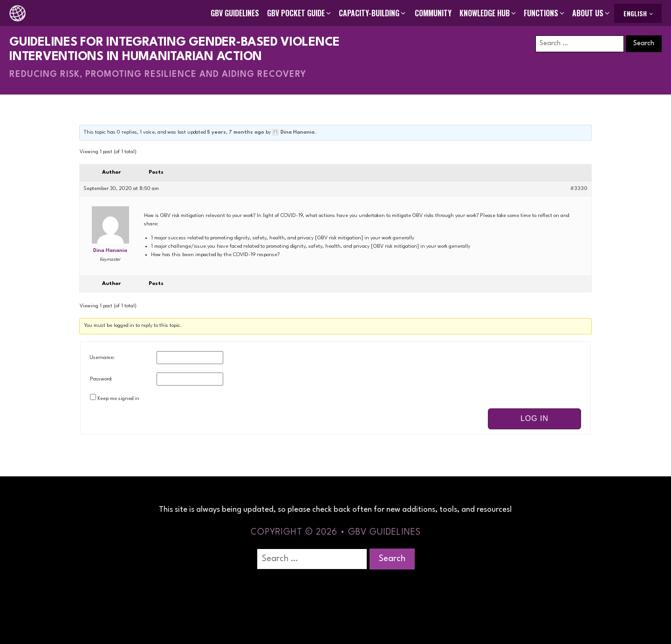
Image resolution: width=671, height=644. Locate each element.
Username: (102, 358)
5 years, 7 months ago (236, 132)
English (635, 13)
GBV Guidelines (235, 13)
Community (433, 13)
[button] (300, 13)
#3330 (579, 189)
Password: (101, 379)
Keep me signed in (118, 399)
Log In (534, 418)
